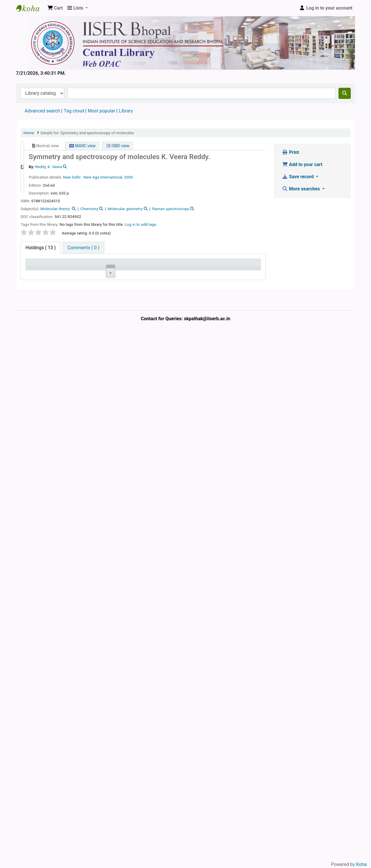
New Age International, (103, 177)
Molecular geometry (125, 209)
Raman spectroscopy (171, 209)
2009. (129, 177)
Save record (298, 177)
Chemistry (89, 209)
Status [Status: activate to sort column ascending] (166, 271)
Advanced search (42, 111)
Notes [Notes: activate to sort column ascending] (192, 271)
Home (29, 133)
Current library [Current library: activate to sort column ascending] (62, 268)
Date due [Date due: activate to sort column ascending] (220, 271)
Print (291, 152)
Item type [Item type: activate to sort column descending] (33, 268)
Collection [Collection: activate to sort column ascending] (91, 271)
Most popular (101, 111)
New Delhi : (73, 177)
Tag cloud (74, 111)
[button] (55, 8)
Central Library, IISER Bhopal (64, 375)
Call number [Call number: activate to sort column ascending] (115, 268)
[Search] (345, 93)
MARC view (82, 146)
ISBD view (118, 146)
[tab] (83, 248)
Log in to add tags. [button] (141, 224)
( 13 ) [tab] (41, 248)
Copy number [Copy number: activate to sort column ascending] (141, 268)
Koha (361, 864)
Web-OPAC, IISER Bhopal (31, 8)
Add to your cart (302, 164)
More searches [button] (302, 189)
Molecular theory (56, 209)
